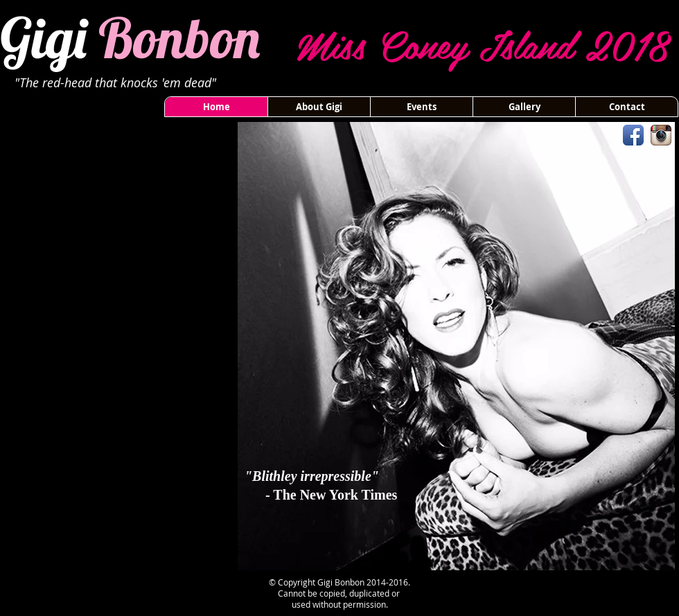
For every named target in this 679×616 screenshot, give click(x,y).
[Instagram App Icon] (661, 135)
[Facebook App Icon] (633, 135)
